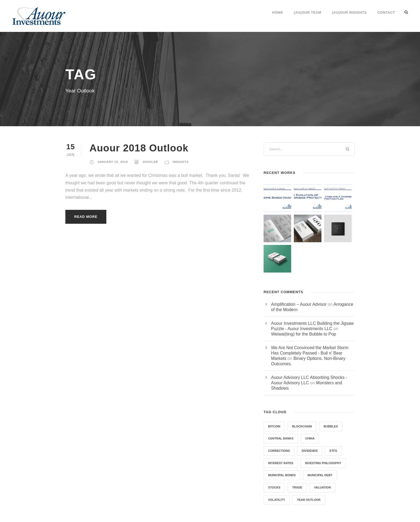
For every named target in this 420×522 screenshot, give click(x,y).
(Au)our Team (308, 12)
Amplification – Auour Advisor (299, 304)
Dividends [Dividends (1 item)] (310, 451)
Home (278, 12)
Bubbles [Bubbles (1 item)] (331, 426)
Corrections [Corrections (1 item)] (279, 451)
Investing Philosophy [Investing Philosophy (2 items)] (323, 463)
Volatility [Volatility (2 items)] (277, 500)
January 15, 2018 (112, 162)
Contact (386, 12)
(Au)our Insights (349, 12)
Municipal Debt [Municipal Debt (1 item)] (320, 475)
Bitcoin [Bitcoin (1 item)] (274, 426)
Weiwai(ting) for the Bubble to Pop (304, 334)
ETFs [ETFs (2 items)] (333, 451)
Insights (181, 162)
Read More (86, 217)
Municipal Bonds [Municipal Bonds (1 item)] (282, 475)
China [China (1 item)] (310, 438)
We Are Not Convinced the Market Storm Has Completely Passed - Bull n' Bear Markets (310, 353)
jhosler (150, 162)
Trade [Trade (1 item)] (297, 487)
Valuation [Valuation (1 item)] (323, 487)
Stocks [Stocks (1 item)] (274, 487)
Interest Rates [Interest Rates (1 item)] (281, 463)
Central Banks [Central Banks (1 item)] (281, 438)
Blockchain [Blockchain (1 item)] (302, 426)
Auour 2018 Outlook (139, 148)
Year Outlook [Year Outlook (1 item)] (309, 500)
